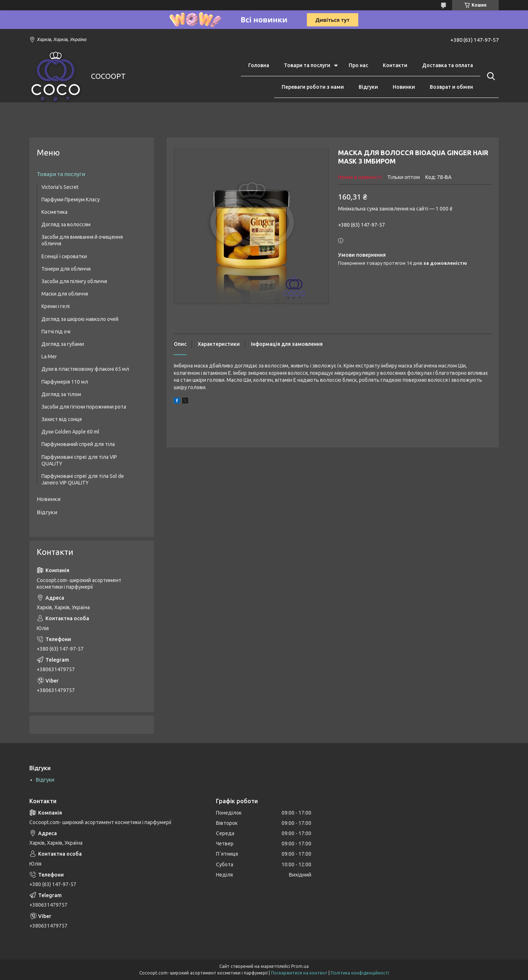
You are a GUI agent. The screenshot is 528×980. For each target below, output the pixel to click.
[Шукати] (489, 76)
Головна (259, 65)
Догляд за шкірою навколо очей (80, 319)
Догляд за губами (63, 344)
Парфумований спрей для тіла (78, 444)
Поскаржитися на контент (299, 973)
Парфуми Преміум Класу (71, 200)
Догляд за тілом (61, 394)
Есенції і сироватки (64, 256)
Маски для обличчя (65, 294)
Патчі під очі (56, 332)
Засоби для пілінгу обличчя (74, 281)
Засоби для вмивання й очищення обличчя (82, 240)
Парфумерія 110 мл (65, 382)
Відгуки (368, 87)
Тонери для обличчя (66, 269)
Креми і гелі (56, 306)
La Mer (49, 356)
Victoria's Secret (60, 187)
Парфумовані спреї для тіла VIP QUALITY (79, 460)
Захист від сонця (62, 419)
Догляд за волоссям (66, 224)
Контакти (395, 65)
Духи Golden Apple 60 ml (70, 432)
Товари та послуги (307, 65)
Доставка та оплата (448, 65)
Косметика (54, 212)
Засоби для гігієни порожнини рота (84, 407)
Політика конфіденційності (360, 973)
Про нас (358, 65)
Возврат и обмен (451, 87)
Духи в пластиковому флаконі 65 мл (85, 369)
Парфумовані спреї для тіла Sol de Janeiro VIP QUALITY (83, 479)
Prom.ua (300, 966)
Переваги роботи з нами (313, 87)
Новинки (404, 87)
